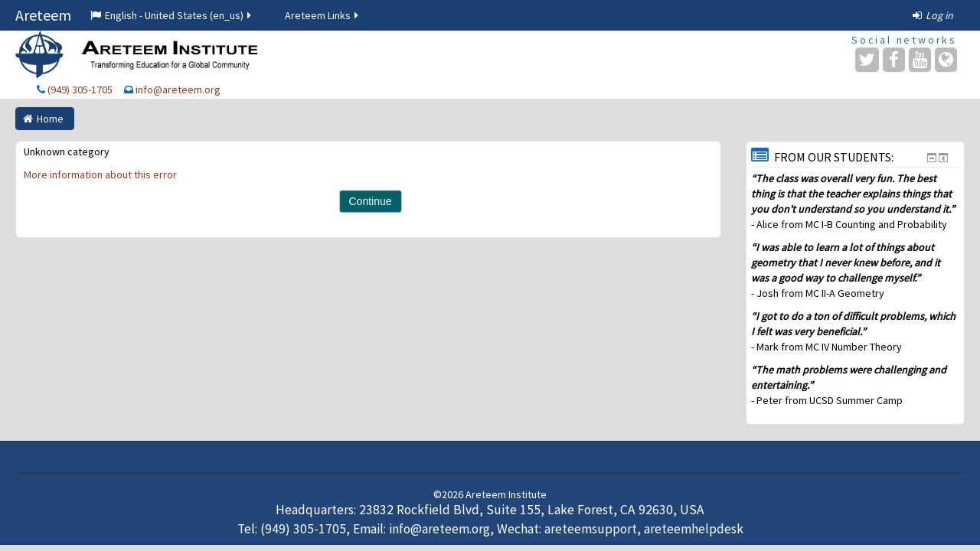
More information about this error (100, 174)
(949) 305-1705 (80, 90)
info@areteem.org (178, 90)
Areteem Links (323, 15)
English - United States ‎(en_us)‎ (172, 15)
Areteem (43, 15)
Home (50, 119)
